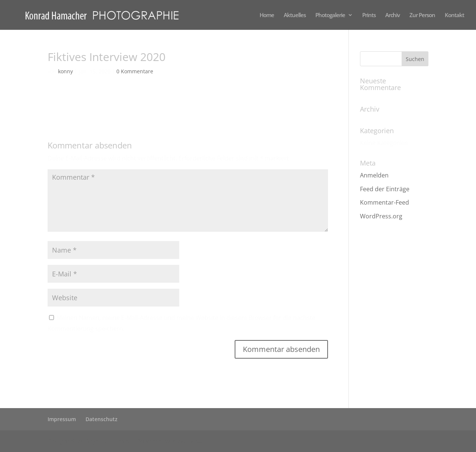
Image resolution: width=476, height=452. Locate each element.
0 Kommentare (135, 71)
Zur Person (422, 15)
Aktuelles (295, 15)
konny (65, 71)
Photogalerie (330, 15)
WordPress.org (381, 216)
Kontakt (454, 15)
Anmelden (374, 175)
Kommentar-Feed (385, 202)
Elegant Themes (107, 441)
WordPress (187, 441)
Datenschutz (102, 419)
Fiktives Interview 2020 (79, 101)
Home (267, 15)
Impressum (62, 419)
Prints (369, 15)
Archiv (393, 15)
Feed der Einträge (385, 189)
